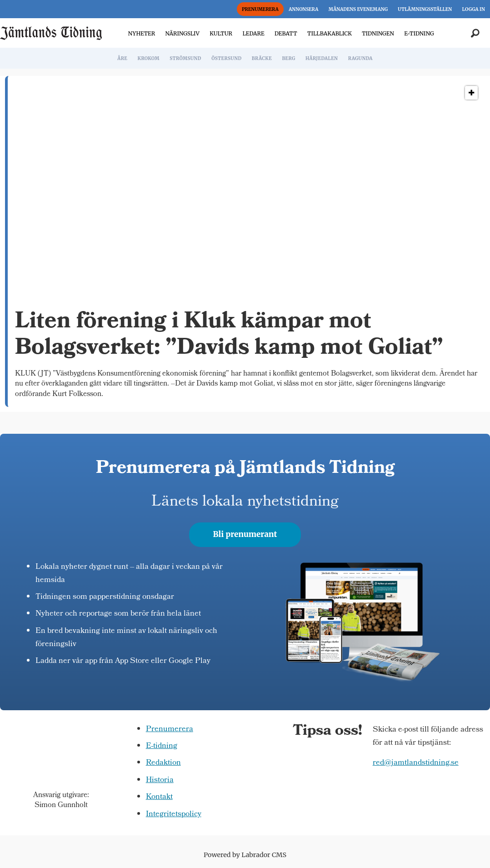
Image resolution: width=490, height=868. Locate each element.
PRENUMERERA (260, 9)
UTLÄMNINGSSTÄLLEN (425, 9)
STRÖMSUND (185, 58)
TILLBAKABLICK (330, 33)
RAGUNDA (360, 58)
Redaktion (163, 763)
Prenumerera (170, 730)
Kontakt (159, 797)
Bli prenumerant (245, 534)
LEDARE (253, 33)
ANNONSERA (303, 9)
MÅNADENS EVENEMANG (358, 9)
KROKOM (148, 58)
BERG (288, 58)
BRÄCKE (262, 58)
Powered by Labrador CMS (245, 855)
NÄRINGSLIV (182, 33)
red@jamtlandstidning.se (416, 763)
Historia (160, 780)
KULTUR (221, 33)
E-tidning (162, 746)
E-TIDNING (419, 33)
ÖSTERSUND (226, 58)
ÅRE (122, 58)
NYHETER (142, 33)
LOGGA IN (474, 9)
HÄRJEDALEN (322, 58)
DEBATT (286, 33)
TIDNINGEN (378, 33)
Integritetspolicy (174, 815)
